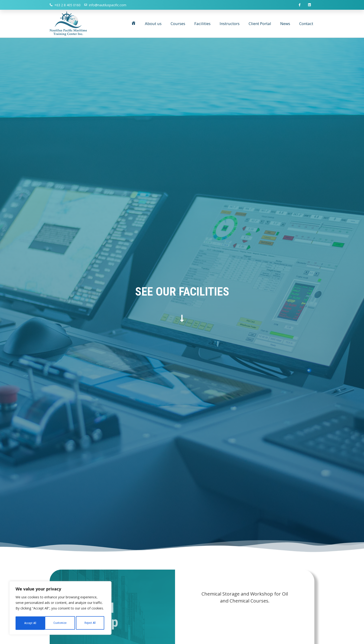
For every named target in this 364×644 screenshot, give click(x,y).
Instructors (230, 24)
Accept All (91, 623)
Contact (306, 24)
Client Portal (260, 24)
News (285, 24)
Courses (178, 24)
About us (153, 24)
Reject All (61, 623)
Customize (30, 623)
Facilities (202, 24)
